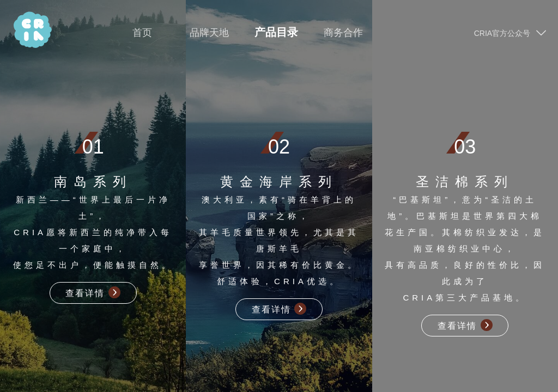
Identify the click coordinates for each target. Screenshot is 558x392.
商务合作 (343, 33)
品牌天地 (209, 33)
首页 (142, 33)
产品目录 (276, 33)
